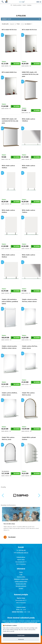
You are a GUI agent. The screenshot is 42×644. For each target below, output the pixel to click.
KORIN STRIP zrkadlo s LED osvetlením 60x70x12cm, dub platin (10, 121)
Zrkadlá (24, 5)
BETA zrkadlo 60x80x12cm (9, 72)
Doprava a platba (21, 577)
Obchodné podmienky (21, 586)
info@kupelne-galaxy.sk (23, 553)
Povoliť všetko (21, 636)
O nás (21, 575)
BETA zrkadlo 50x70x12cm (29, 30)
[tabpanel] (21, 524)
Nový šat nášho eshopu (9, 524)
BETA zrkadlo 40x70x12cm (9, 30)
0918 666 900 (22, 550)
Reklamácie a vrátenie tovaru (21, 579)
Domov (21, 572)
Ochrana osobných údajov (21, 581)
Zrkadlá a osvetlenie (17, 5)
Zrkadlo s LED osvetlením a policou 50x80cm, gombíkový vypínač (10, 301)
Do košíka (17, 64)
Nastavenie (21, 639)
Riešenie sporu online (21, 584)
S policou (29, 5)
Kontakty (21, 588)
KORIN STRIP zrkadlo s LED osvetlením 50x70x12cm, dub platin (30, 74)
